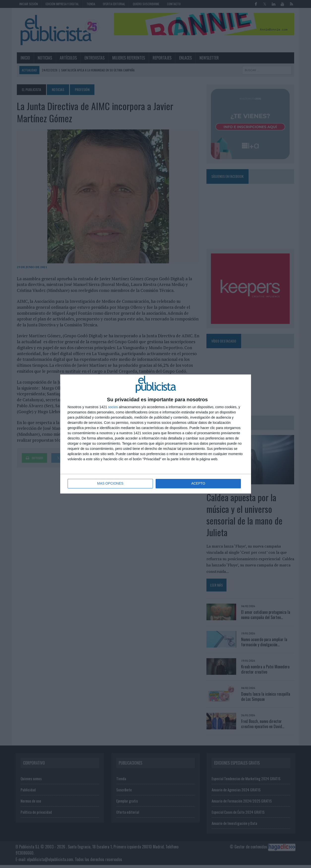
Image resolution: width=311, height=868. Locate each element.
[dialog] (156, 434)
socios (113, 407)
